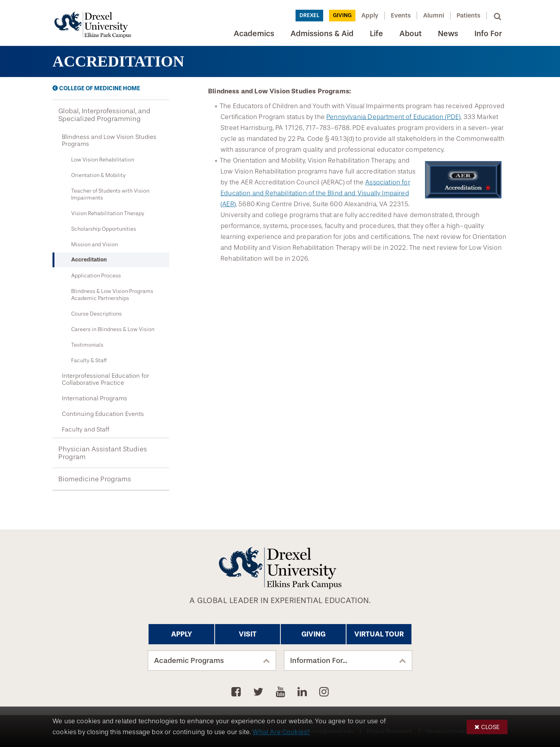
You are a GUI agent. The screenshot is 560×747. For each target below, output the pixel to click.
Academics (254, 34)
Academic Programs (189, 661)
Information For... (319, 661)
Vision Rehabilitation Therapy (108, 213)
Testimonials (87, 345)
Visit (248, 634)
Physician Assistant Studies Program (103, 453)
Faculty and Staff (86, 430)
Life (376, 34)
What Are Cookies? (281, 732)
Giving (342, 15)
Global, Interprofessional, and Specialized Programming (104, 115)
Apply (370, 15)
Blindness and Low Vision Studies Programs (109, 140)
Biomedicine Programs (95, 479)
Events (401, 15)
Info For (488, 34)
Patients (468, 15)
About (410, 34)
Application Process (96, 275)
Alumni (434, 15)
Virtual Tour (379, 634)
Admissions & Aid (322, 34)
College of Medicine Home (100, 88)
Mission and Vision (94, 244)
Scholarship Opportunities (104, 229)
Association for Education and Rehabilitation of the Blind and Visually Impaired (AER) (315, 193)
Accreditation (89, 260)
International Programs (94, 398)
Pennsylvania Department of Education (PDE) (393, 117)
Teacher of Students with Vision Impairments (110, 194)
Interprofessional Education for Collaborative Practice (106, 379)
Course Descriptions (96, 314)
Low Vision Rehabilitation (103, 160)
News (448, 34)
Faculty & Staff (89, 360)
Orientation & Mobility (98, 175)
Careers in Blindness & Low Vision (113, 329)
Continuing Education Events (103, 414)
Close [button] (490, 727)
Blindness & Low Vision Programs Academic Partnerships (112, 295)
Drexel (309, 15)
